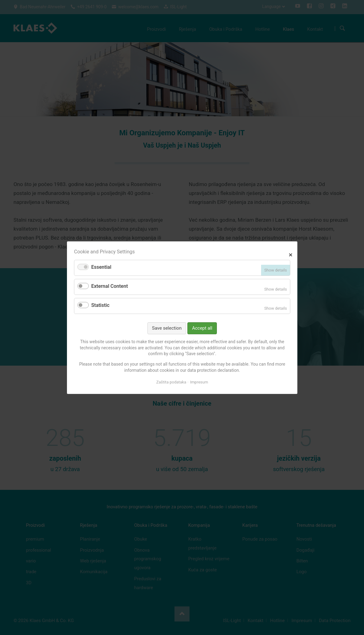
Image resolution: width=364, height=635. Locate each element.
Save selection (166, 328)
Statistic (100, 305)
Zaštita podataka (171, 382)
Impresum (199, 382)
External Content (110, 286)
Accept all (202, 328)
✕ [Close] (290, 254)
